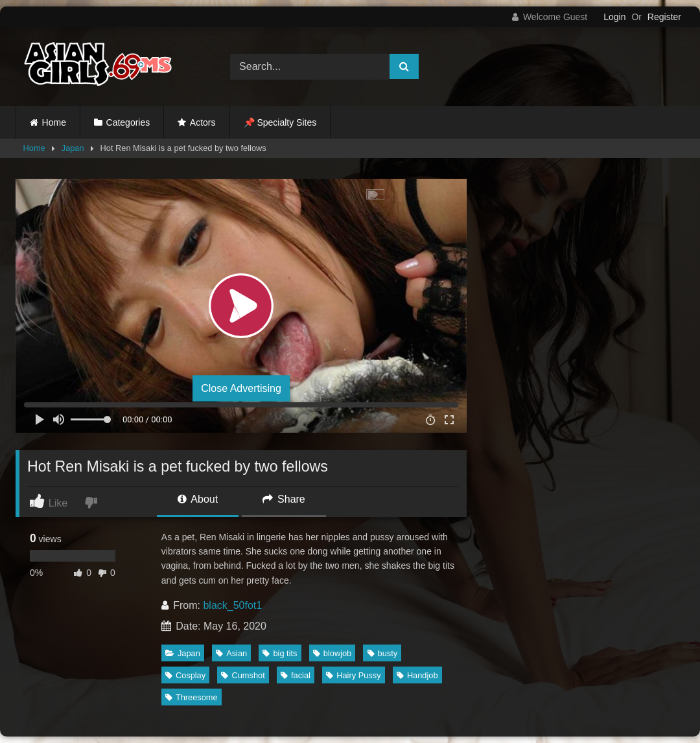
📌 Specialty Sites (280, 122)
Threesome (192, 697)
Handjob (417, 675)
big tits (280, 653)
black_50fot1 (232, 605)
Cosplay (185, 675)
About (198, 499)
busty (383, 653)
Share (284, 499)
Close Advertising (241, 388)
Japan (73, 148)
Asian (231, 653)
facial (296, 675)
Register (664, 17)
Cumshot (243, 675)
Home (54, 122)
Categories (128, 122)
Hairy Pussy (353, 675)
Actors (203, 122)
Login (614, 17)
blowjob (332, 653)
